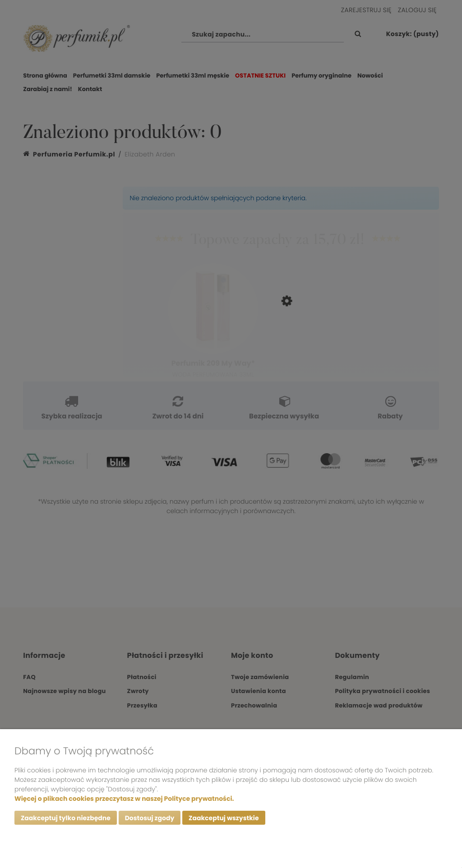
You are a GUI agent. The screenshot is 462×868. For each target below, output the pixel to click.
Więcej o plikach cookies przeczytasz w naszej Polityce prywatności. (124, 799)
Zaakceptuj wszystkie (224, 818)
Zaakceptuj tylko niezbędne (66, 818)
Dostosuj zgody (150, 818)
